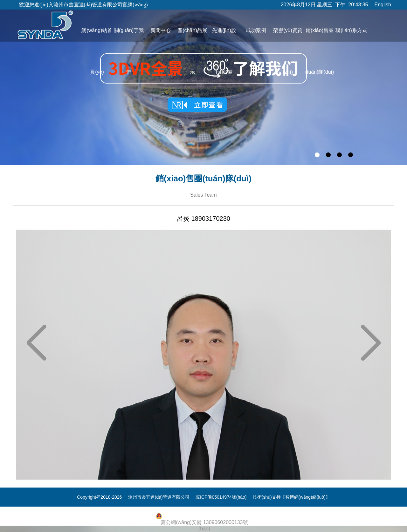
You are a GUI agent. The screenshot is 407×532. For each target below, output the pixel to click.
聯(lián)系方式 (351, 30)
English (383, 5)
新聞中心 (161, 30)
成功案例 (256, 30)
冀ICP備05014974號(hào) (221, 497)
